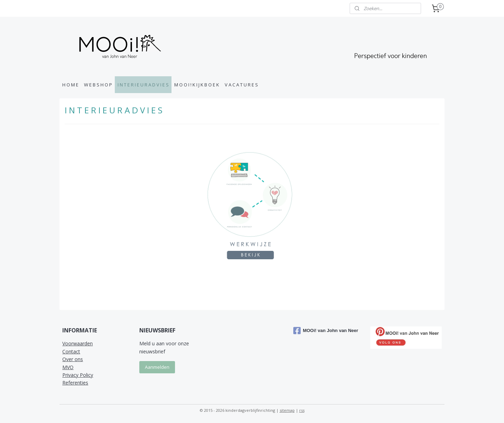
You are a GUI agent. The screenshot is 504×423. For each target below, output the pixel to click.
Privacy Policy (78, 375)
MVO (68, 367)
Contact (71, 351)
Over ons (73, 359)
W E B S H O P (98, 85)
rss (302, 410)
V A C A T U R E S (241, 85)
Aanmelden (157, 367)
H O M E (70, 85)
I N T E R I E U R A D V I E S (143, 85)
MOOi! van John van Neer (326, 331)
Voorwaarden (78, 343)
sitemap (287, 410)
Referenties (75, 383)
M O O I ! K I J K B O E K (197, 85)
